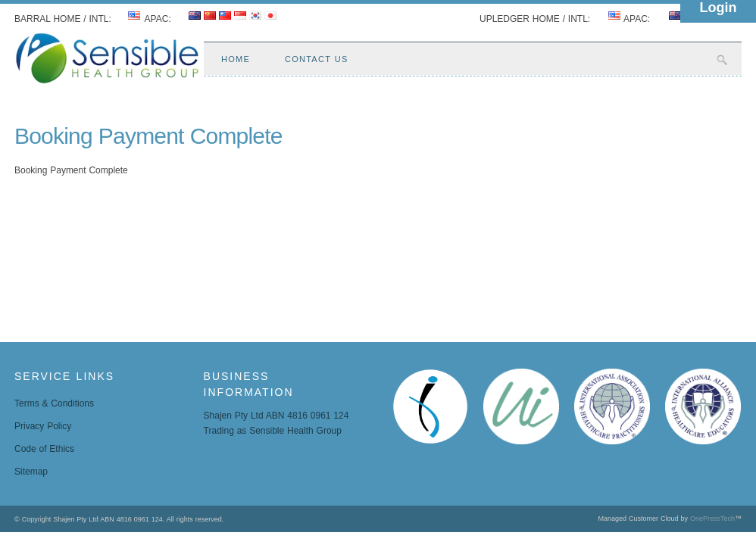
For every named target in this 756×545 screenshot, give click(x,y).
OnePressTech (712, 519)
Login (719, 8)
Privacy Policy (43, 426)
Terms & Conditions (54, 403)
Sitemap (31, 472)
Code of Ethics (44, 449)
